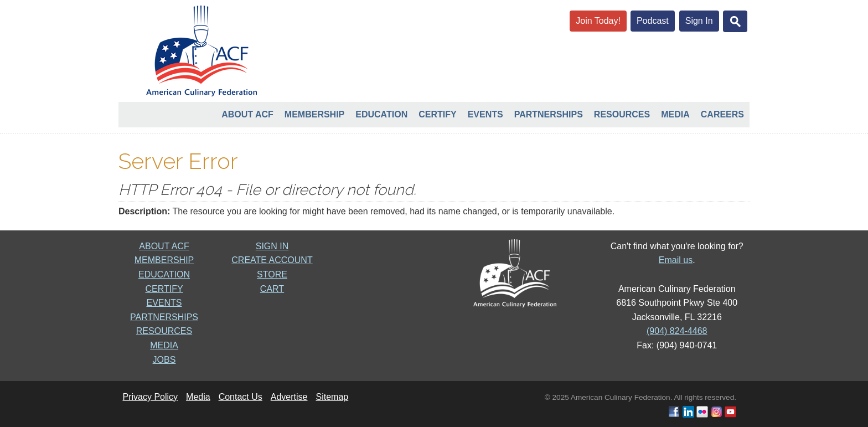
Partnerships (549, 114)
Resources (622, 114)
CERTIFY (164, 289)
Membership (314, 114)
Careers (722, 114)
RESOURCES (164, 331)
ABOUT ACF (164, 246)
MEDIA (164, 345)
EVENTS (164, 303)
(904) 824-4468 (677, 331)
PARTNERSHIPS (164, 317)
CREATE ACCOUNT (272, 260)
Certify (437, 114)
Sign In (699, 21)
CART (272, 289)
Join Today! (598, 21)
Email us (676, 260)
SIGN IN (272, 246)
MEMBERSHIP (164, 260)
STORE (272, 274)
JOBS (164, 360)
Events (485, 114)
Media (675, 114)
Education (381, 114)
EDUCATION (164, 274)
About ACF (247, 114)
